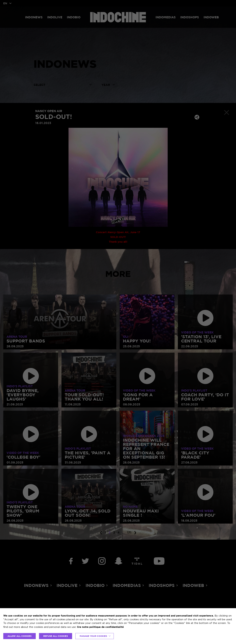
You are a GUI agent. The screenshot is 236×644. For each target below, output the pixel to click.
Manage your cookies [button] (93, 636)
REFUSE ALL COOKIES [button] (56, 636)
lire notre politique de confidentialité (100, 627)
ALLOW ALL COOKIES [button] (20, 636)
